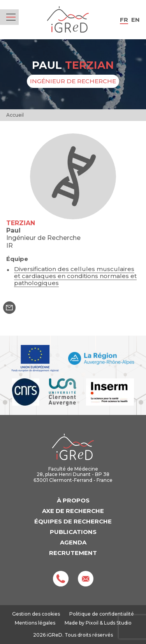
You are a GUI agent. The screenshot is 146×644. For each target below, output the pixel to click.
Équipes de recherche (73, 521)
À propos (73, 500)
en (135, 20)
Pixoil (92, 623)
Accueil (15, 115)
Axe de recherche (73, 511)
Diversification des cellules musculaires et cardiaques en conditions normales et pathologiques (75, 276)
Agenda (73, 542)
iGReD (68, 20)
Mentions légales (35, 623)
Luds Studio (118, 623)
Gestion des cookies (36, 614)
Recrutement (73, 553)
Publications (73, 532)
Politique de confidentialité (102, 614)
